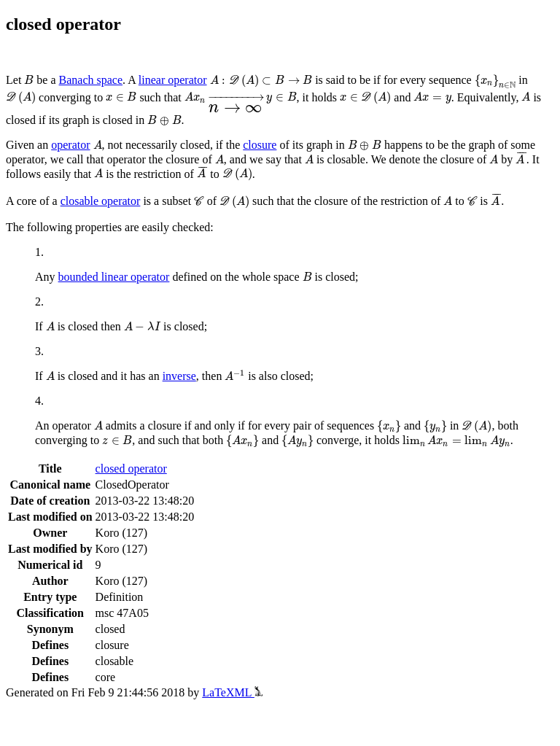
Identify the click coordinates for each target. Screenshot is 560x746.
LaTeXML (232, 692)
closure (260, 145)
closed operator (131, 469)
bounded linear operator (114, 277)
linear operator (173, 80)
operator (70, 145)
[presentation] (29, 80)
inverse (179, 376)
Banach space (91, 80)
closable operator (101, 201)
